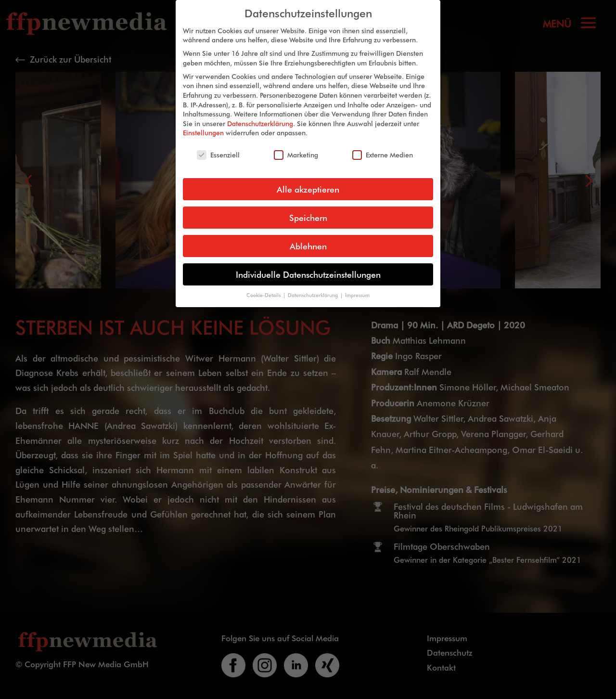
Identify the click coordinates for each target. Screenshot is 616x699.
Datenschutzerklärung (260, 116)
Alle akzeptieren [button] (308, 182)
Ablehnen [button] (308, 239)
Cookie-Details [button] (264, 287)
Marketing (296, 148)
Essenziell (218, 148)
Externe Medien (383, 148)
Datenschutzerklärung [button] (314, 287)
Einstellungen (203, 125)
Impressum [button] (357, 287)
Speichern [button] (308, 210)
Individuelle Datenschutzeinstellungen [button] (308, 267)
